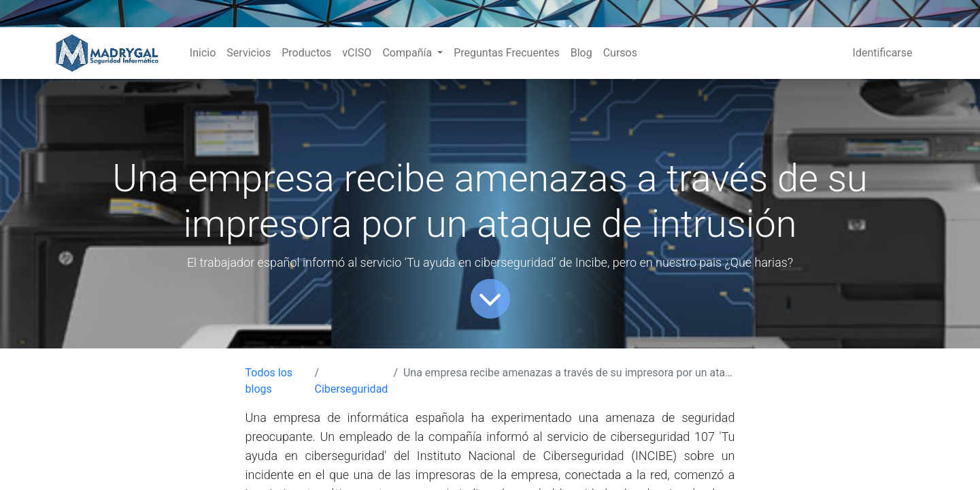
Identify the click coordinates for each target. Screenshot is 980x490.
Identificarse (883, 53)
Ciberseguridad (352, 389)
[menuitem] (203, 53)
